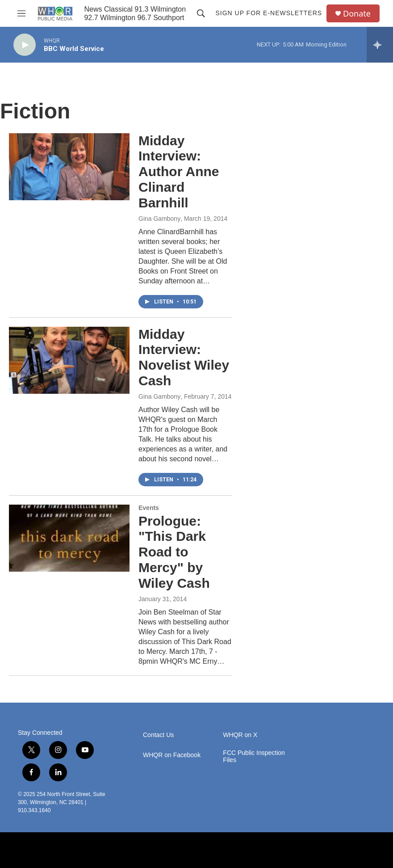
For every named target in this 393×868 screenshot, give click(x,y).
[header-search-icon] (201, 13)
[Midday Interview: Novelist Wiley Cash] (69, 360)
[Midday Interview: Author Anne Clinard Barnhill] (69, 167)
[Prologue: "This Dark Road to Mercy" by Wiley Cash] (69, 538)
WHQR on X (240, 735)
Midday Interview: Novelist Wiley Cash (184, 357)
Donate (357, 14)
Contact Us (158, 735)
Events (149, 508)
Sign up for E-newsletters (269, 13)
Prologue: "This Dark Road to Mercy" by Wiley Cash (174, 552)
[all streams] (380, 45)
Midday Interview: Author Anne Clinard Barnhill (179, 172)
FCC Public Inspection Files (254, 756)
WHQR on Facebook (172, 755)
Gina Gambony (159, 219)
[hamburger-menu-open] (21, 13)
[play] (25, 45)
